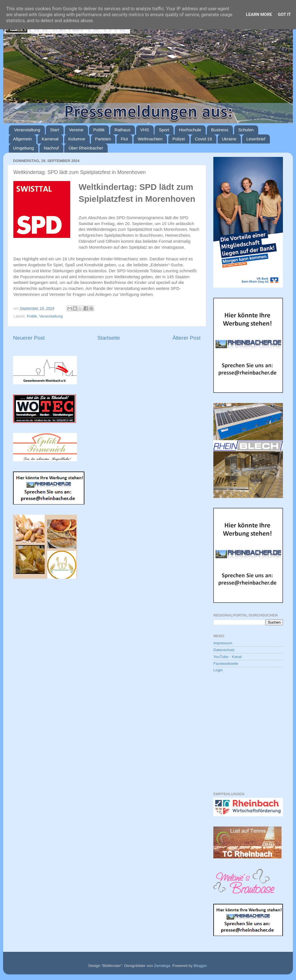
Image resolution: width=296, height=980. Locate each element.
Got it (284, 14)
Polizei (179, 139)
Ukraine (229, 139)
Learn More (259, 14)
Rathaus (122, 130)
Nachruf (51, 148)
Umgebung (23, 148)
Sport (164, 130)
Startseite (109, 338)
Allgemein (22, 139)
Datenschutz (224, 650)
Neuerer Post (29, 338)
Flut (124, 139)
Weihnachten (150, 139)
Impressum (223, 643)
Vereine (76, 130)
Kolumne (77, 139)
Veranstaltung (27, 130)
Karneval (50, 139)
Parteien (103, 139)
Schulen (246, 130)
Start (55, 130)
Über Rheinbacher (86, 148)
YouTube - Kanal (228, 657)
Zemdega (162, 966)
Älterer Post (186, 338)
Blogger (200, 966)
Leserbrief (256, 139)
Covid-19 (203, 139)
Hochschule (190, 130)
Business (220, 130)
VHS (145, 130)
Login (218, 670)
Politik (99, 130)
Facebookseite (226, 664)
